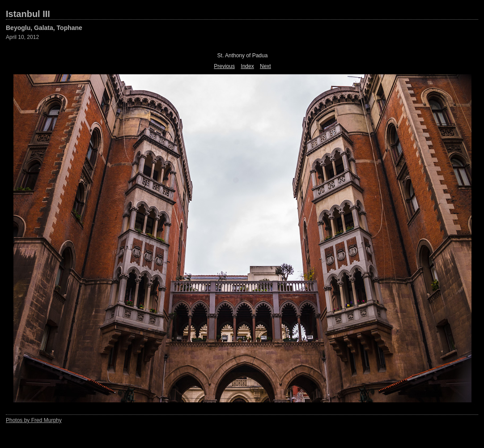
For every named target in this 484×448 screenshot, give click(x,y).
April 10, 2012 (22, 37)
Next (265, 66)
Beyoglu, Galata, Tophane (44, 28)
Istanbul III (28, 14)
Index (247, 66)
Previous (224, 66)
